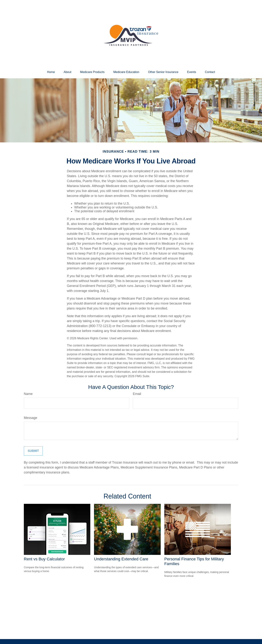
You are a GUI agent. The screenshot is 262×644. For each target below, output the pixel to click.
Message (31, 418)
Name (28, 394)
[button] (51, 72)
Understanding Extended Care (121, 559)
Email (137, 394)
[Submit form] (33, 451)
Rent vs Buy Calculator (44, 559)
